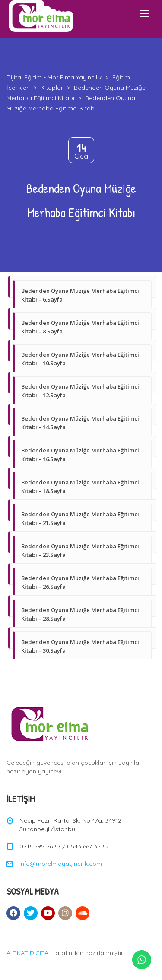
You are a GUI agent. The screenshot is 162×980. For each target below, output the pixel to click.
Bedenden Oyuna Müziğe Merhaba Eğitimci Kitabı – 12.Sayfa (80, 391)
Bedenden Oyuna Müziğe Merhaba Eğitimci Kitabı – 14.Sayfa (80, 423)
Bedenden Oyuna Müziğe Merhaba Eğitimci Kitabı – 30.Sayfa (80, 646)
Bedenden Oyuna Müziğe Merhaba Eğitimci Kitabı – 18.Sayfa (80, 487)
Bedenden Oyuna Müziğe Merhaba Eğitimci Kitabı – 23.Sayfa (80, 550)
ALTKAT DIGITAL (29, 953)
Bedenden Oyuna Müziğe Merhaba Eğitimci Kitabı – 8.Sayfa (80, 327)
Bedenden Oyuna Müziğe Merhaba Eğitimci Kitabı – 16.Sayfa (80, 455)
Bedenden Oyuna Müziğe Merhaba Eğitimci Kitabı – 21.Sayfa (80, 518)
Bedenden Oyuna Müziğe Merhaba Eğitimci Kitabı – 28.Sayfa (80, 614)
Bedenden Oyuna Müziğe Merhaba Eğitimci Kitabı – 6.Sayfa (80, 295)
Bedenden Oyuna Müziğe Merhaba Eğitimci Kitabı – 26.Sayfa (80, 582)
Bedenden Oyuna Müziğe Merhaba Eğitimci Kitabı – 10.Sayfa (80, 359)
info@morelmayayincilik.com (61, 864)
